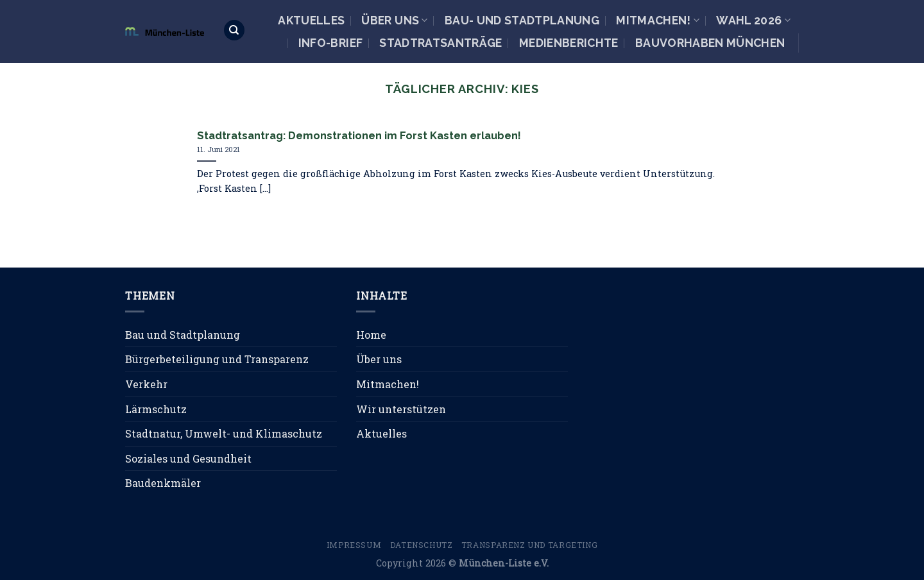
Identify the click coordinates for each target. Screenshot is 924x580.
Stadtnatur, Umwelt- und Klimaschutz (224, 433)
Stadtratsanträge (441, 43)
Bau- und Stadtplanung (522, 20)
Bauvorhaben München (710, 43)
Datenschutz (422, 545)
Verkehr (146, 384)
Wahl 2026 (753, 20)
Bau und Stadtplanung (183, 335)
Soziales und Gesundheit (188, 458)
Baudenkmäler (163, 483)
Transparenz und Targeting (529, 545)
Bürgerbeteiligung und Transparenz (217, 359)
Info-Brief (331, 43)
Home (371, 335)
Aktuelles (311, 20)
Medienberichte (569, 43)
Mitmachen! (658, 20)
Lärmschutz (156, 409)
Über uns (394, 20)
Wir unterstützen (401, 409)
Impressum (354, 545)
